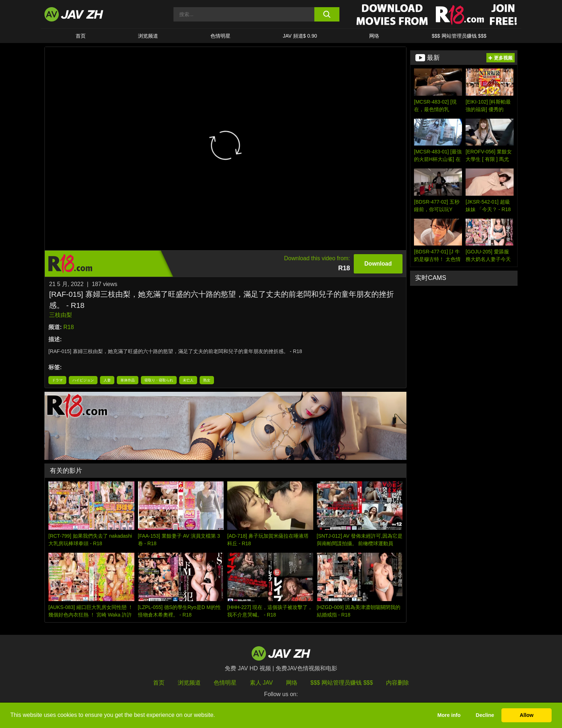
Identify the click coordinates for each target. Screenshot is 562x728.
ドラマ (57, 380)
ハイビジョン (83, 380)
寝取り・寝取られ (159, 380)
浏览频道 (148, 36)
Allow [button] (527, 715)
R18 (69, 327)
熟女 (207, 380)
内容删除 (397, 683)
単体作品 (128, 380)
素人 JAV (261, 683)
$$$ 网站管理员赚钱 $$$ (459, 36)
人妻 (107, 380)
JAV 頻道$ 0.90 (300, 36)
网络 (374, 36)
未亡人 (188, 380)
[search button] (327, 14)
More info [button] (449, 715)
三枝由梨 (61, 315)
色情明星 (220, 36)
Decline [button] (485, 715)
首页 (81, 36)
